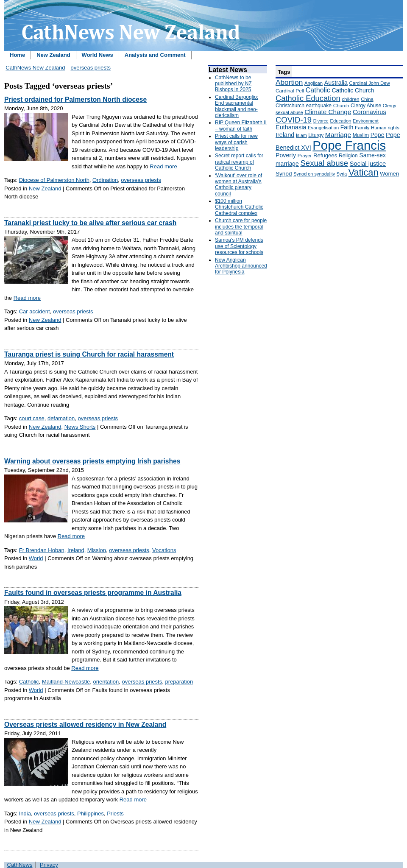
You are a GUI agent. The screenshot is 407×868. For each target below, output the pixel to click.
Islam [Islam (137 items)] (301, 135)
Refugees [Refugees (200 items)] (325, 155)
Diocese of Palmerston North (54, 180)
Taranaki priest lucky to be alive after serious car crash (90, 223)
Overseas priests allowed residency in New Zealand (85, 724)
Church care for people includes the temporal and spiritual (241, 227)
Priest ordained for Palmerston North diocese (75, 99)
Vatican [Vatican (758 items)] (364, 172)
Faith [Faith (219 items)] (347, 127)
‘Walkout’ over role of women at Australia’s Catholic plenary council (238, 185)
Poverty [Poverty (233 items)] (286, 155)
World (36, 558)
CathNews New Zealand (35, 68)
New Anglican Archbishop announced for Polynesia (241, 266)
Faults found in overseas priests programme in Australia (93, 593)
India (25, 814)
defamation (61, 418)
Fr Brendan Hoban (42, 550)
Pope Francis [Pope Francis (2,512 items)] (349, 145)
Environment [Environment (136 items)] (366, 121)
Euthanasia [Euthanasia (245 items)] (291, 127)
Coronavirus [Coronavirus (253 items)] (369, 112)
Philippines (91, 814)
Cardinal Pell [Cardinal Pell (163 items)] (290, 91)
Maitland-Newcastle (66, 682)
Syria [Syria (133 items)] (342, 174)
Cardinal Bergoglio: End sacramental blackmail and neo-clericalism (237, 106)
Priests (115, 814)
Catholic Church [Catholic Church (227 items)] (353, 90)
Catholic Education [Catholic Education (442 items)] (308, 98)
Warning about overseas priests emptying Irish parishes (92, 461)
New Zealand (53, 55)
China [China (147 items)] (367, 99)
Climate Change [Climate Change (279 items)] (328, 112)
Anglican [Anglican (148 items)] (314, 83)
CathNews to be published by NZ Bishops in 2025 (233, 84)
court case (32, 418)
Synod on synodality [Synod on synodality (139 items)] (314, 174)
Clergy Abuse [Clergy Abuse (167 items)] (366, 106)
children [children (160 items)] (350, 99)
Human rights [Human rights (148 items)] (385, 128)
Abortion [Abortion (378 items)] (289, 82)
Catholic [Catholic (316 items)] (318, 90)
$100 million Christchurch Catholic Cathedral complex (239, 207)
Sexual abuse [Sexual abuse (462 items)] (324, 163)
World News (98, 55)
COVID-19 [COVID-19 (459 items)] (294, 120)
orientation (106, 682)
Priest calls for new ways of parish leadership (236, 142)
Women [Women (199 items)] (389, 174)
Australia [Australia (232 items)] (336, 83)
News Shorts (80, 427)
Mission (97, 550)
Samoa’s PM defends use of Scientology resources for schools (239, 246)
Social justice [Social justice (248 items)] (368, 164)
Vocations (164, 550)
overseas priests (91, 68)
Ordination (105, 180)
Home (17, 55)
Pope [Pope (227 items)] (378, 135)
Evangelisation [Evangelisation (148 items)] (323, 128)
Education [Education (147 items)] (340, 121)
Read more (163, 166)
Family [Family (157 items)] (362, 127)
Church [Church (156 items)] (341, 105)
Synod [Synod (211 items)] (284, 174)
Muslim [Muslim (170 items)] (361, 135)
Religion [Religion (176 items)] (348, 156)
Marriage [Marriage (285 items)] (338, 135)
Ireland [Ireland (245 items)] (285, 135)
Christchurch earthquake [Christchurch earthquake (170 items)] (304, 106)
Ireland (76, 550)
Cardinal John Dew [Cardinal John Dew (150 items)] (370, 83)
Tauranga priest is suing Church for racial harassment (89, 354)
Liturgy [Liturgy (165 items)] (316, 135)
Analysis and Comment (155, 55)
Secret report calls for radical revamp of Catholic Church (239, 162)
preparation (179, 682)
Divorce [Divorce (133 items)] (321, 121)
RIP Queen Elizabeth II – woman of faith (241, 126)
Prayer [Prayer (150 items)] (305, 156)
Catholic (29, 682)
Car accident (35, 311)
